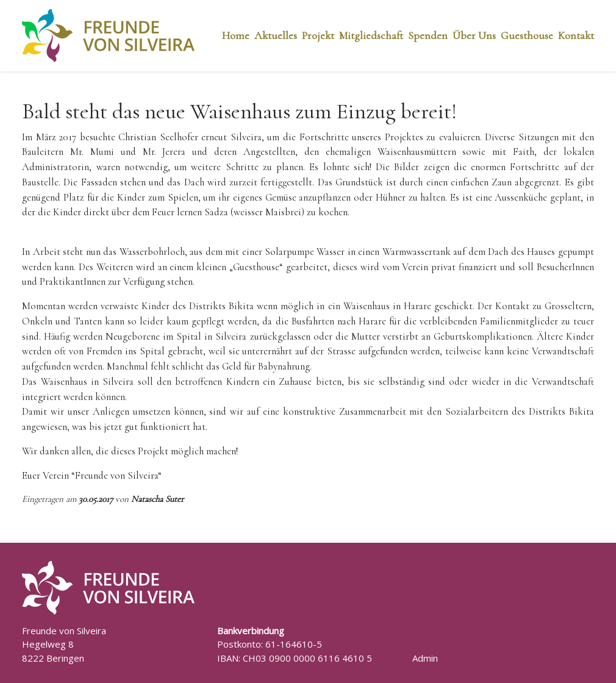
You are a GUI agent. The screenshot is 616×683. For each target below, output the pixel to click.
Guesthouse (527, 35)
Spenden (428, 35)
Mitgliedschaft (371, 35)
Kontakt (576, 35)
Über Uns (474, 35)
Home (236, 35)
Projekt (318, 35)
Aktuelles (276, 35)
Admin (425, 658)
